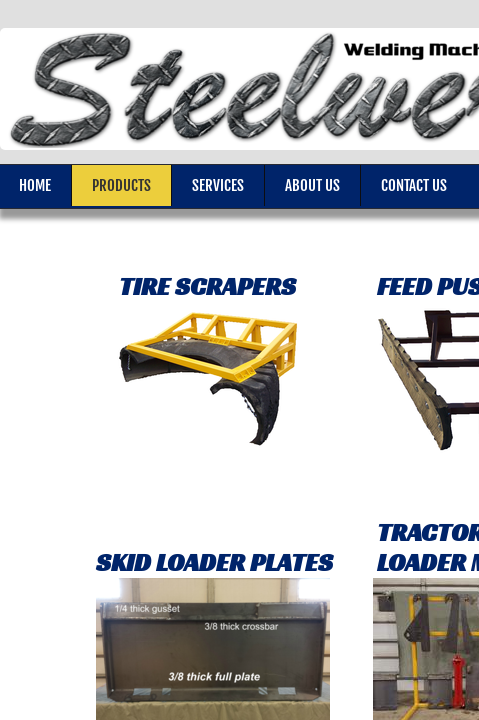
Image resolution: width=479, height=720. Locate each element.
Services (218, 185)
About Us (312, 185)
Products (121, 185)
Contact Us (414, 185)
